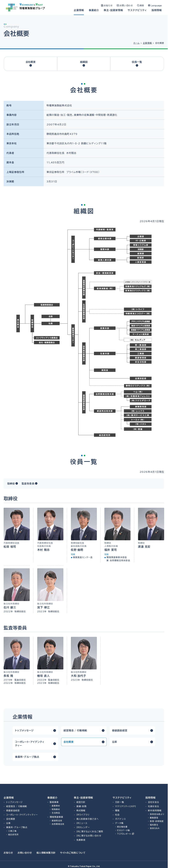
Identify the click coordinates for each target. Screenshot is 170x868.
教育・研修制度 (157, 821)
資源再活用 (57, 821)
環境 (117, 811)
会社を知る (153, 802)
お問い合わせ (25, 853)
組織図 (84, 62)
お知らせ (8, 853)
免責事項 (81, 840)
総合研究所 (13, 835)
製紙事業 (54, 802)
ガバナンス (120, 819)
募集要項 (154, 818)
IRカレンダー (83, 827)
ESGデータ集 (123, 830)
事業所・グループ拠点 (27, 757)
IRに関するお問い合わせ (89, 836)
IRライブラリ (83, 815)
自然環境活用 (58, 824)
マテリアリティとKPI (125, 806)
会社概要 (31, 62)
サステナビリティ (137, 10)
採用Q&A (155, 828)
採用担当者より (157, 814)
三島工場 (12, 831)
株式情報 (81, 811)
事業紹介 (94, 10)
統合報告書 (122, 827)
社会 (117, 815)
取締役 (11, 484)
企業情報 (79, 10)
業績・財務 (82, 806)
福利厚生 (154, 825)
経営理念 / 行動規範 (75, 730)
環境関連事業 (56, 817)
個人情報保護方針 (46, 853)
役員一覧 (137, 62)
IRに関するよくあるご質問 (90, 832)
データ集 (119, 823)
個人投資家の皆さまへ (88, 819)
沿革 (115, 742)
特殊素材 (56, 809)
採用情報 (157, 10)
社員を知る (153, 806)
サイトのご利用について (73, 853)
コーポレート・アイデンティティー (30, 744)
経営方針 (81, 802)
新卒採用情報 (155, 811)
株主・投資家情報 (113, 10)
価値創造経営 (120, 730)
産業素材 (56, 806)
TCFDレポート (126, 834)
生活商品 (56, 813)
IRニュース (82, 823)
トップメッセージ (24, 730)
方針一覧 (120, 802)
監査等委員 (28, 484)
